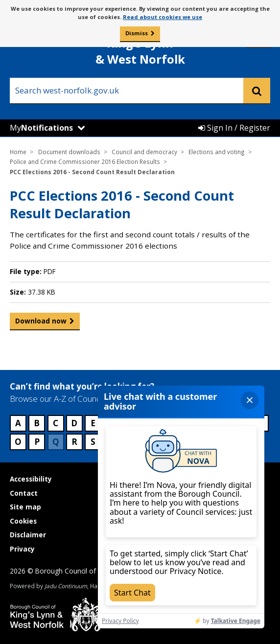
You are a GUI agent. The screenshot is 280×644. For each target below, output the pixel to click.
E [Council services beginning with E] (93, 423)
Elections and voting (217, 152)
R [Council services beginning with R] (74, 442)
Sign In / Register (234, 128)
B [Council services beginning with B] (37, 423)
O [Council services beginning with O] (18, 442)
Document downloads (69, 152)
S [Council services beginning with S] (93, 442)
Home (18, 152)
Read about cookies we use (163, 17)
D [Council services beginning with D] (74, 423)
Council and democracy (144, 152)
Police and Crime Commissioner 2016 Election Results (85, 161)
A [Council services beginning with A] (18, 423)
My (41, 128)
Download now (41, 323)
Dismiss (137, 33)
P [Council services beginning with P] (37, 442)
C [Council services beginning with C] (56, 423)
